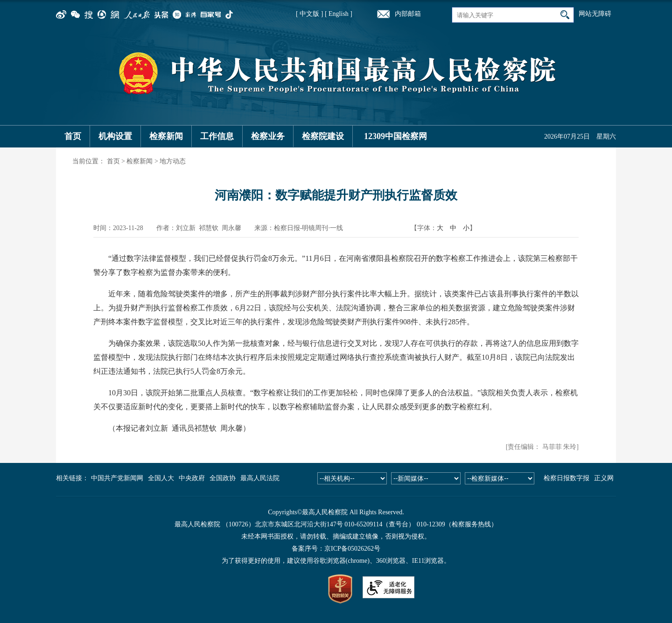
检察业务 (268, 136)
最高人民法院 (260, 478)
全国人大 (161, 478)
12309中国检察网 (395, 136)
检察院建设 (323, 136)
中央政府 (192, 478)
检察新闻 (166, 136)
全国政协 (223, 478)
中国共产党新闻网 (117, 478)
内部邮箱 (408, 14)
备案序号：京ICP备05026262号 (336, 549)
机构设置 (115, 136)
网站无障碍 (595, 14)
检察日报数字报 (567, 478)
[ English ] (339, 14)
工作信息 (217, 136)
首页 (73, 136)
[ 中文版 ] (309, 14)
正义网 (604, 478)
